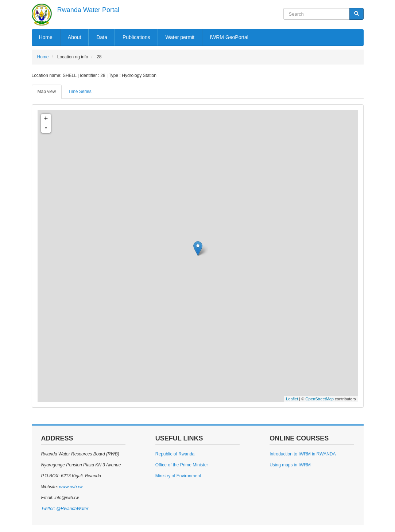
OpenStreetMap (320, 399)
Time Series (80, 92)
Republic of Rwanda (175, 454)
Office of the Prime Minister (182, 465)
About (75, 37)
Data (102, 37)
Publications (136, 37)
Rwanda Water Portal (88, 10)
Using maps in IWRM (290, 465)
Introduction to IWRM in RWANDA (303, 454)
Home (46, 37)
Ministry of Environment (178, 476)
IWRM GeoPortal (229, 37)
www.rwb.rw (70, 487)
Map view (47, 92)
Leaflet (292, 399)
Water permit (180, 37)
